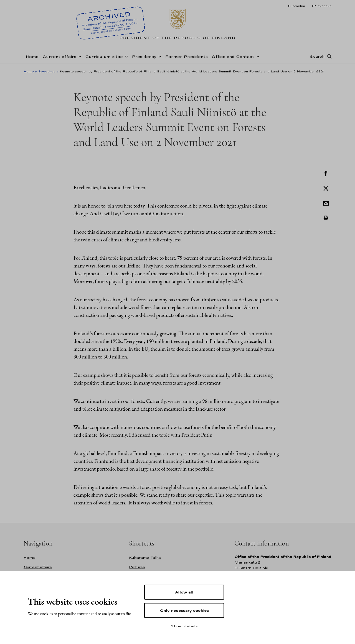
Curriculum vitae (104, 56)
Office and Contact (233, 56)
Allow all (184, 592)
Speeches (47, 71)
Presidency (144, 56)
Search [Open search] (317, 56)
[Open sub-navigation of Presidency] (159, 56)
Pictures (137, 567)
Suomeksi (296, 6)
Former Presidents (186, 56)
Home (32, 56)
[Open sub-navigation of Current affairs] (79, 56)
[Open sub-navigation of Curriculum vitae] (125, 56)
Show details (184, 626)
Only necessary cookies (184, 610)
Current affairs (59, 56)
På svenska (322, 6)
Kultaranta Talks (145, 558)
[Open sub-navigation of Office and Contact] (257, 56)
